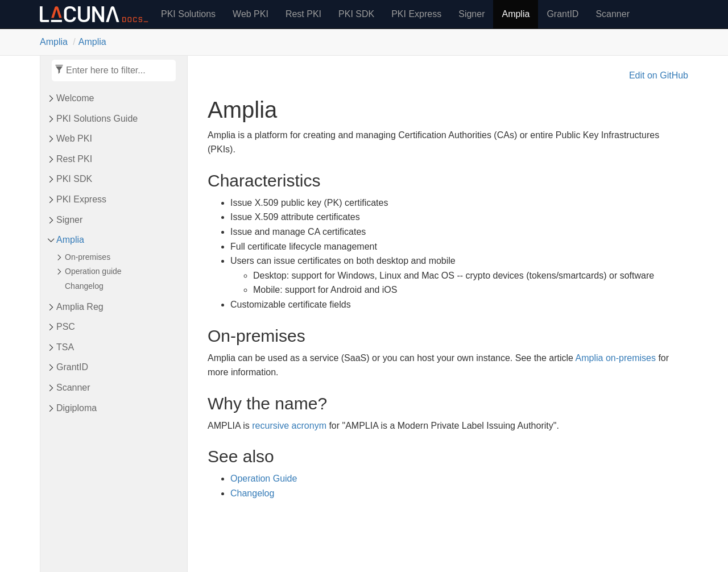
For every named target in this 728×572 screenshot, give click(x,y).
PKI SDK (356, 14)
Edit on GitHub (659, 75)
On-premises (88, 257)
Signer (471, 14)
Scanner (613, 14)
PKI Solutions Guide (97, 119)
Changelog (84, 286)
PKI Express (416, 14)
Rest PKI (303, 14)
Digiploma (76, 408)
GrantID (562, 14)
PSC (66, 327)
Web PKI (251, 14)
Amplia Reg (80, 307)
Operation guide (93, 271)
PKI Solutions (188, 14)
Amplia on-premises (616, 358)
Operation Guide (264, 478)
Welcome (75, 98)
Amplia (516, 14)
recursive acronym (289, 426)
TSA (65, 347)
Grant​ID (72, 367)
